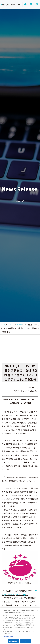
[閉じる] (37, 610)
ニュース (11, 325)
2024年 (19, 325)
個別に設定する (13, 641)
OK (26, 641)
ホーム (3, 325)
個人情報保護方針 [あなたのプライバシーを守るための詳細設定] (8, 636)
